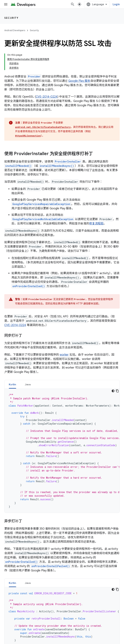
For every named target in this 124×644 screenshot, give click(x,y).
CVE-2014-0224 (47, 97)
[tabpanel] (62, 451)
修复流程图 (96, 224)
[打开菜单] (6, 4)
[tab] (12, 384)
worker (64, 355)
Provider (34, 76)
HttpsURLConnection (28, 136)
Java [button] (28, 384)
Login (116, 4)
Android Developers (15, 30)
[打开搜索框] (73, 4)
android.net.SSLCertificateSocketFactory (43, 127)
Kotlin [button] (12, 384)
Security (11, 18)
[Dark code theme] (113, 391)
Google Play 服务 (79, 81)
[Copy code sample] (117, 391)
